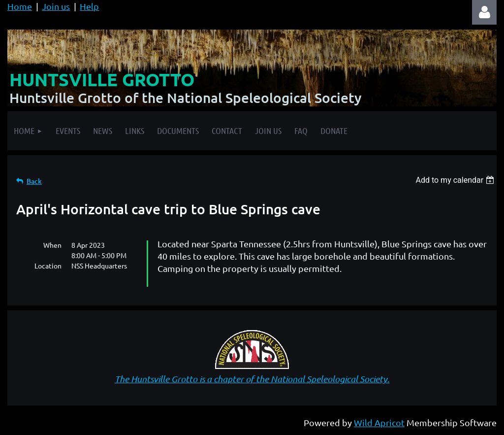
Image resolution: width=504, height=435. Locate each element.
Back (34, 181)
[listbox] (456, 180)
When (52, 245)
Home (20, 6)
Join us (56, 6)
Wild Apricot (379, 422)
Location (48, 266)
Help (89, 6)
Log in (484, 12)
